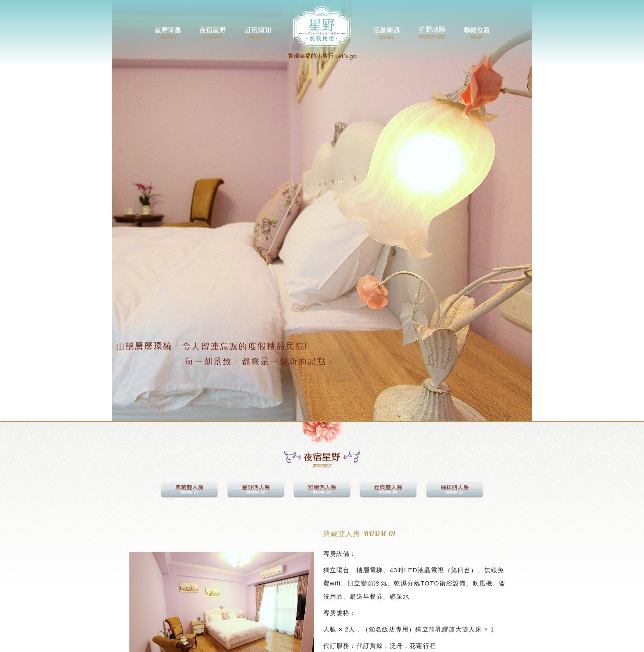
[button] (137, 613)
